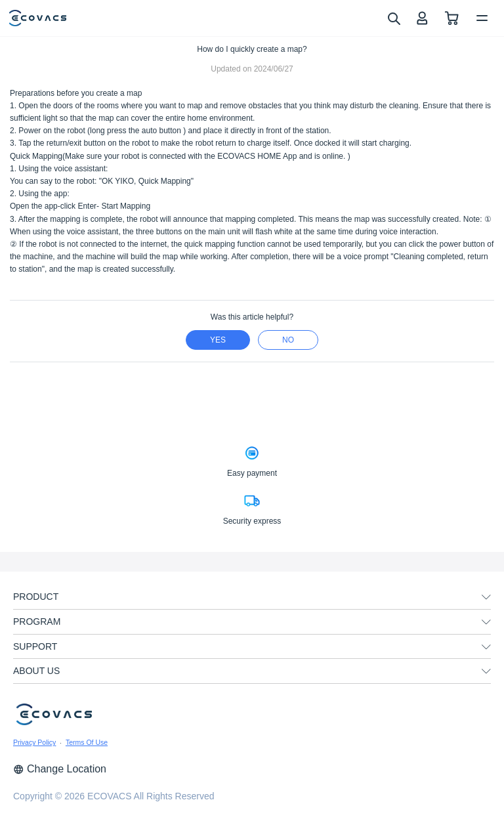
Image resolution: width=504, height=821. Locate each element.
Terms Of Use (87, 742)
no (288, 340)
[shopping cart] (452, 18)
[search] (393, 18)
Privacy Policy (34, 742)
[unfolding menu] (486, 597)
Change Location (60, 769)
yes (218, 340)
